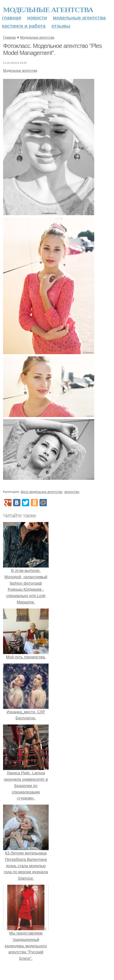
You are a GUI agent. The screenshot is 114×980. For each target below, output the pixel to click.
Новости (37, 18)
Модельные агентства (48, 10)
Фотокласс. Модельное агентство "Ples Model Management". (52, 49)
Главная (12, 18)
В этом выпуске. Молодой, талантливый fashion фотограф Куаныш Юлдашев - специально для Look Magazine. (26, 583)
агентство (72, 492)
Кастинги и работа (24, 26)
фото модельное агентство (42, 492)
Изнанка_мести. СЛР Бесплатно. (26, 712)
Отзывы (61, 26)
